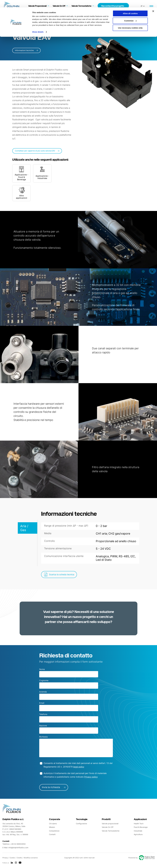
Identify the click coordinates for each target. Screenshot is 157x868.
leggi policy (79, 767)
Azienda (43, 692)
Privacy (5, 858)
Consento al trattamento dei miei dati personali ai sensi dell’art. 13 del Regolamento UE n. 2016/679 (78, 765)
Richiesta (43, 737)
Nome (42, 669)
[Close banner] (153, 4)
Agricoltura (138, 834)
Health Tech (139, 824)
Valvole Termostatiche (111, 831)
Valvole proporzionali (110, 824)
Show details (38, 25)
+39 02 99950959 (18, 844)
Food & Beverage (141, 827)
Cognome (44, 680)
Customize (130, 13)
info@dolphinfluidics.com (18, 848)
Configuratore (81, 824)
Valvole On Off (108, 827)
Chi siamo (53, 824)
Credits (20, 858)
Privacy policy (91, 777)
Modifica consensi (31, 858)
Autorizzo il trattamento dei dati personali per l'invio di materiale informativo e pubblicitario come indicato (75, 775)
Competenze (54, 831)
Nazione (43, 726)
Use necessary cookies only (130, 20)
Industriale (138, 831)
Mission (52, 827)
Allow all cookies (130, 6)
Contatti (52, 834)
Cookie (12, 858)
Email (42, 703)
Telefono (43, 714)
